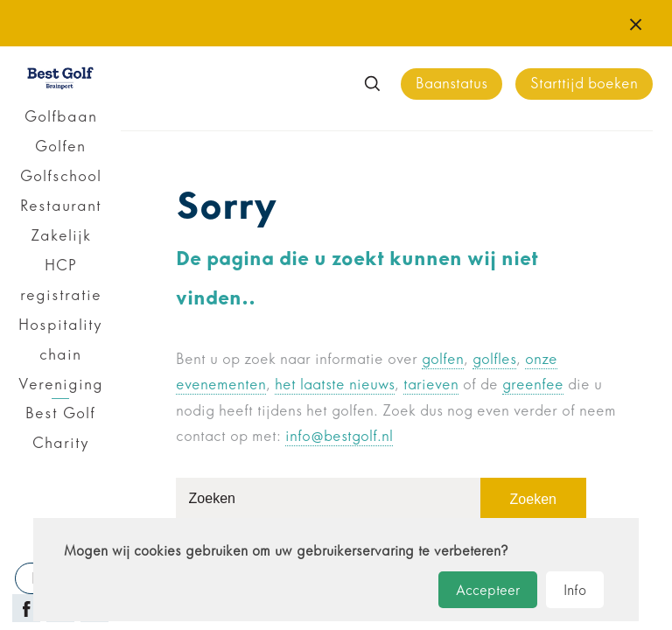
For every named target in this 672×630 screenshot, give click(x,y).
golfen (443, 359)
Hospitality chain (60, 339)
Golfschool (61, 176)
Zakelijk (61, 235)
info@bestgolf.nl (339, 436)
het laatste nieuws (335, 385)
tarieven (431, 385)
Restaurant (61, 206)
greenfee (533, 385)
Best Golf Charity (60, 428)
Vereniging (61, 384)
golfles (494, 359)
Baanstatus (451, 84)
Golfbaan (61, 116)
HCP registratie (61, 280)
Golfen (60, 146)
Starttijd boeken (584, 84)
